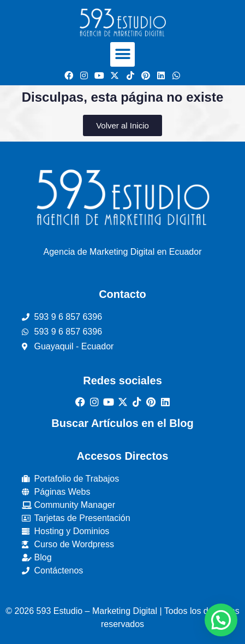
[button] (122, 54)
